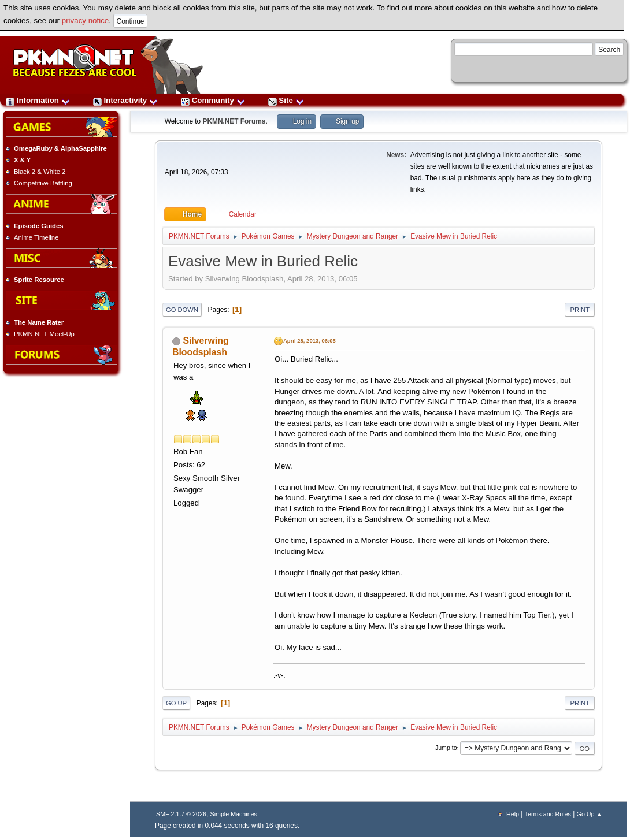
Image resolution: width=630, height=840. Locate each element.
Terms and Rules (548, 814)
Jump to (446, 748)
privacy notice (86, 21)
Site (286, 100)
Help (513, 814)
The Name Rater (39, 322)
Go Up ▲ (590, 814)
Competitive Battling (43, 183)
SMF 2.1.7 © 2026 (181, 814)
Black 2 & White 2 (40, 172)
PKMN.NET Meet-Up (44, 334)
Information (38, 100)
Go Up (176, 703)
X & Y (22, 160)
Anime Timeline (36, 237)
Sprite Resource (39, 280)
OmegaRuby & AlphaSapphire (60, 148)
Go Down (182, 310)
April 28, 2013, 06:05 (310, 341)
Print (580, 310)
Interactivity (125, 100)
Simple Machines (234, 814)
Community (213, 100)
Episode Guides (39, 226)
